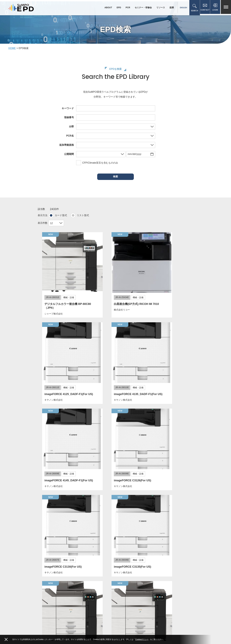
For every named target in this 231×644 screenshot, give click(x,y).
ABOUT (107, 7)
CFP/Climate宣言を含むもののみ (97, 165)
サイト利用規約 (128, 581)
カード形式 (61, 218)
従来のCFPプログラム (170, 596)
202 (179, 546)
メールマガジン (166, 576)
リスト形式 (83, 218)
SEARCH (194, 8)
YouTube (63, 628)
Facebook (45, 628)
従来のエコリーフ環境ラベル (173, 591)
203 (185, 546)
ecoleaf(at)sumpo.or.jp (54, 619)
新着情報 (124, 576)
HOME (12, 50)
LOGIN (215, 8)
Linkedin (81, 628)
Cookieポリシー (142, 639)
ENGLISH (182, 8)
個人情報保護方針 (167, 581)
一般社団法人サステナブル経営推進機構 (66, 602)
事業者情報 (164, 586)
